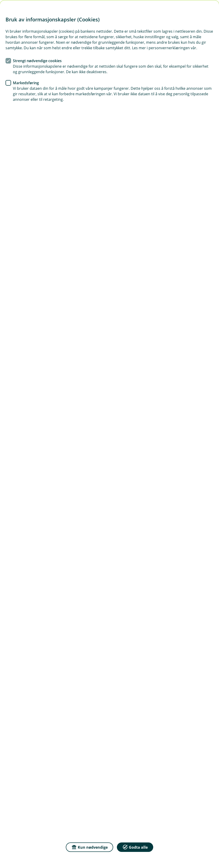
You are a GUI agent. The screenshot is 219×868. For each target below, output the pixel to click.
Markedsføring (26, 83)
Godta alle (135, 847)
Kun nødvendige (89, 847)
